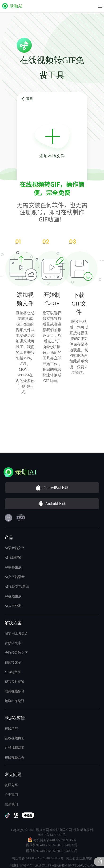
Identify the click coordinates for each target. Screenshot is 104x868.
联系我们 (11, 804)
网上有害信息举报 (79, 858)
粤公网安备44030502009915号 (52, 840)
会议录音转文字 (16, 653)
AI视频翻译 (13, 558)
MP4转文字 (13, 672)
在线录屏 (11, 729)
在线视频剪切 (15, 738)
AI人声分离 (13, 606)
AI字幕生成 (13, 567)
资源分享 (11, 785)
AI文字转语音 (15, 577)
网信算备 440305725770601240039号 (52, 845)
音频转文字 (13, 643)
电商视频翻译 (15, 691)
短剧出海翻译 (15, 701)
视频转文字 (13, 662)
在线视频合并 (15, 757)
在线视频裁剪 (15, 748)
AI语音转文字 (15, 548)
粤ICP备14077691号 (52, 835)
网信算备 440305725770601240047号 (38, 858)
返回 (29, 99)
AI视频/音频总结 (17, 587)
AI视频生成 (13, 596)
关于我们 (11, 795)
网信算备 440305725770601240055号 (52, 851)
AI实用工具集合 (16, 633)
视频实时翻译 (15, 682)
